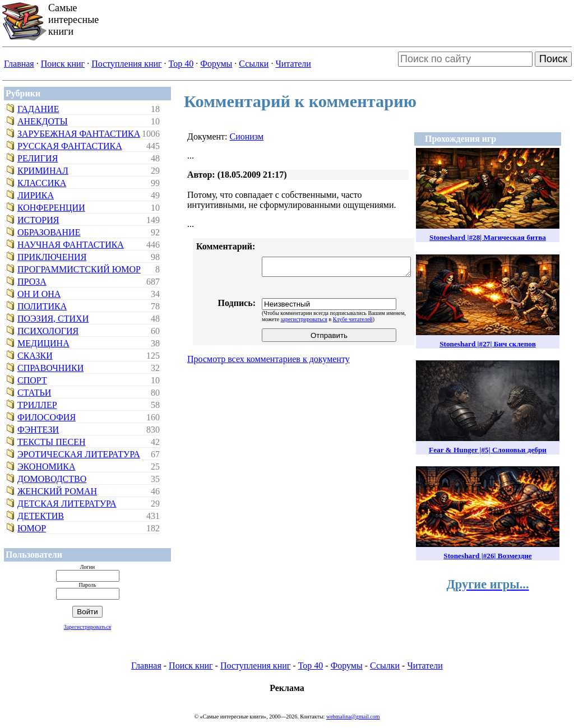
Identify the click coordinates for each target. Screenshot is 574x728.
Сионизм (246, 136)
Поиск (553, 59)
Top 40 (181, 64)
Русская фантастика (70, 146)
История (38, 220)
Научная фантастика (71, 245)
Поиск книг (63, 64)
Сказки (35, 356)
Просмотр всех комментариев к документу (269, 359)
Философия (47, 417)
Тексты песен (52, 442)
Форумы (216, 64)
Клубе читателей (353, 319)
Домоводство (52, 479)
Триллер (37, 405)
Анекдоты (43, 121)
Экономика (47, 467)
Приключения (52, 257)
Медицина (43, 343)
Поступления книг (126, 64)
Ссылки (254, 64)
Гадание (38, 109)
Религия (38, 158)
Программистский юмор (79, 269)
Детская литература (67, 504)
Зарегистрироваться (87, 627)
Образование (49, 232)
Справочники (50, 368)
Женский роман (57, 491)
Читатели (293, 64)
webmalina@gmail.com (353, 717)
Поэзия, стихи (53, 319)
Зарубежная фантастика (79, 134)
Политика (42, 306)
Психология (48, 331)
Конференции (51, 208)
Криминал (43, 171)
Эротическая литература (79, 454)
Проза (32, 282)
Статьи (34, 393)
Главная (19, 64)
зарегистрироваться (304, 319)
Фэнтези (38, 430)
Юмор (32, 528)
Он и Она (39, 294)
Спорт (32, 380)
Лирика (36, 195)
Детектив (41, 516)
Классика (42, 183)
